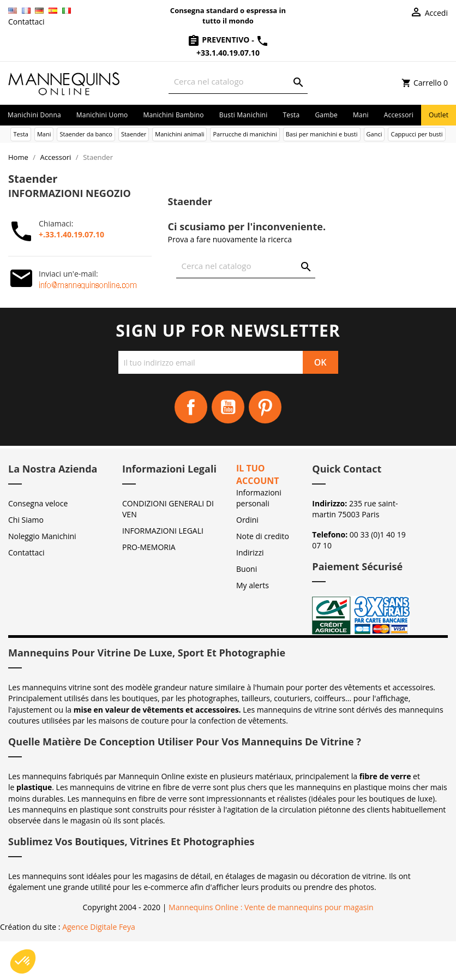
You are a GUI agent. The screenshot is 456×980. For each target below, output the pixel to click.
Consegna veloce (38, 503)
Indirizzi (250, 552)
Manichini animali (179, 134)
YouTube (228, 407)
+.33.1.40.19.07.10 (71, 234)
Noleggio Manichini (42, 536)
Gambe (326, 115)
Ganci (374, 134)
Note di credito (263, 536)
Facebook (191, 407)
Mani (361, 115)
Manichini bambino (173, 115)
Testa (291, 115)
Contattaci (26, 22)
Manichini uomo (102, 115)
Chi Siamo (26, 520)
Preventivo (219, 40)
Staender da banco (86, 134)
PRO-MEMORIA (149, 547)
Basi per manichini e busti (322, 134)
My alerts (253, 585)
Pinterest (265, 407)
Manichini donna (34, 115)
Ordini (247, 520)
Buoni (247, 569)
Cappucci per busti (416, 134)
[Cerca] (238, 82)
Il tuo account (258, 474)
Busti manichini (244, 115)
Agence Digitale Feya (99, 927)
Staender (134, 134)
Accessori (399, 115)
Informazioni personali (259, 498)
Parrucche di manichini (245, 134)
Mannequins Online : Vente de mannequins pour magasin (271, 907)
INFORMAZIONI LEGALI (163, 531)
